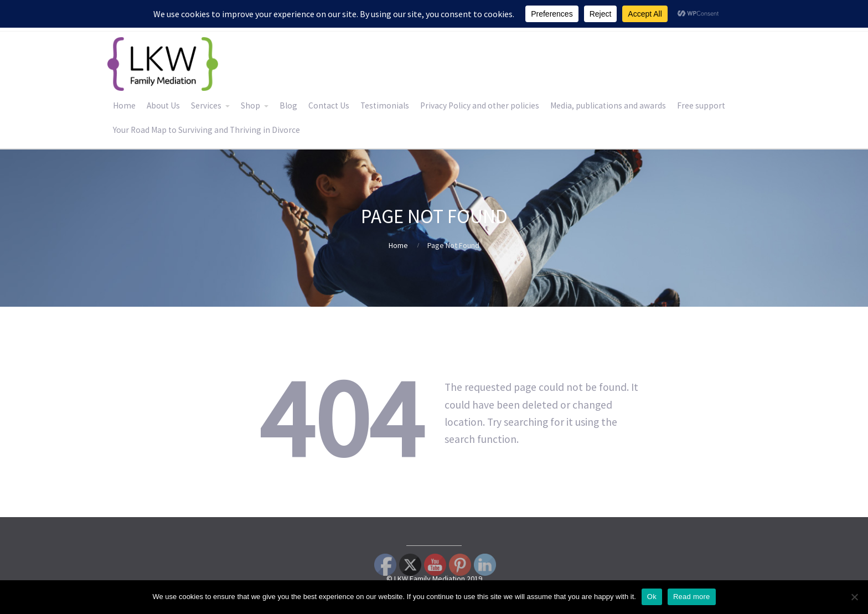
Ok (652, 597)
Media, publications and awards (608, 105)
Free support (701, 105)
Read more (692, 597)
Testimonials (385, 105)
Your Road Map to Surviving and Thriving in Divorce (206, 130)
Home (124, 105)
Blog (288, 105)
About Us (163, 105)
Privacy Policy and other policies (480, 105)
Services (206, 105)
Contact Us (329, 105)
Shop (250, 105)
